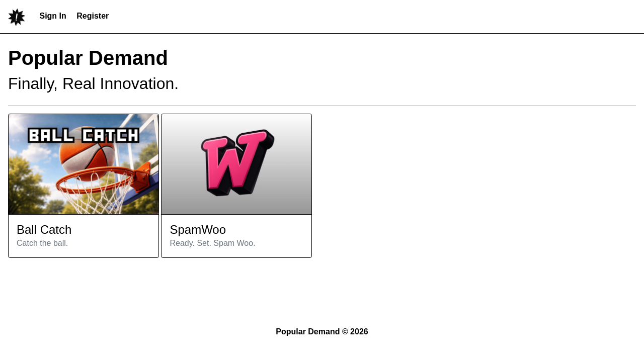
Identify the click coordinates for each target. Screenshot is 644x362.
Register (93, 16)
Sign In (53, 16)
